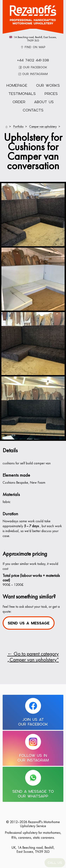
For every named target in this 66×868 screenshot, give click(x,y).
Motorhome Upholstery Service (33, 15)
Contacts (33, 110)
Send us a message (29, 623)
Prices (51, 94)
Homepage (17, 85)
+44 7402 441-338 (33, 60)
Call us (55, 863)
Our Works (48, 85)
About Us (44, 102)
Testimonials (22, 94)
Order (19, 102)
